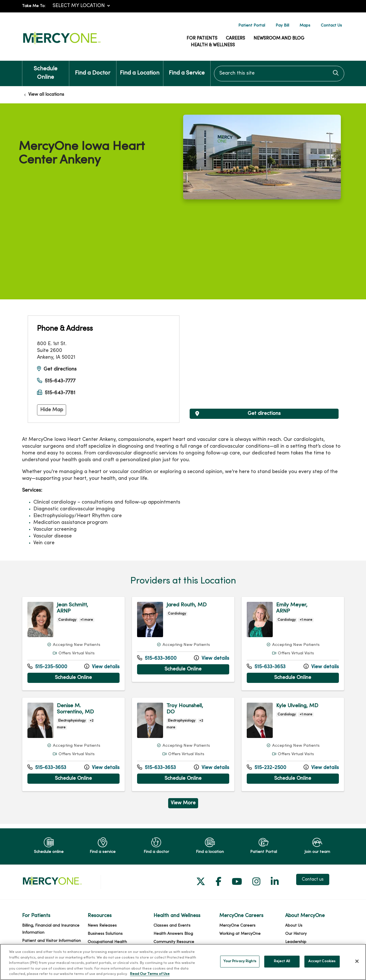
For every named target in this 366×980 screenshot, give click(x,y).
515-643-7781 (60, 393)
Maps (305, 26)
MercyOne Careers (237, 926)
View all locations (46, 95)
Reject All (282, 961)
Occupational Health (107, 942)
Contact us (313, 879)
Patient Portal (252, 26)
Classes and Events (172, 926)
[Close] (357, 961)
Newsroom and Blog (279, 38)
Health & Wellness (213, 45)
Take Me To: (34, 6)
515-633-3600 (157, 658)
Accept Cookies (322, 961)
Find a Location (140, 68)
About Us (294, 926)
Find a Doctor (93, 68)
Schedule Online (46, 70)
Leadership (296, 942)
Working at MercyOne (240, 934)
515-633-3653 (266, 667)
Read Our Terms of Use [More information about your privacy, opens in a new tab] (150, 974)
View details (102, 667)
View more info (73, 643)
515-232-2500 (267, 767)
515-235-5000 (47, 667)
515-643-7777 (60, 381)
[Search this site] (279, 74)
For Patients (202, 38)
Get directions (60, 369)
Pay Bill (282, 26)
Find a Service (187, 68)
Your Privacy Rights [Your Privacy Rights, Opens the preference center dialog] (240, 961)
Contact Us (331, 26)
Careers (235, 38)
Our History (296, 934)
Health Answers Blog (173, 934)
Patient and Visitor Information (51, 941)
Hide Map (52, 410)
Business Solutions (105, 934)
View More (183, 803)
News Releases (102, 926)
